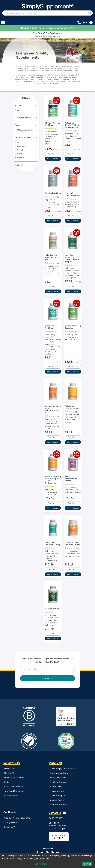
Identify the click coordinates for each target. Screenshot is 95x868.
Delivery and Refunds (14, 755)
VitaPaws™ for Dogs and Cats (18, 796)
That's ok (87, 864)
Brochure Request (58, 760)
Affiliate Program (58, 773)
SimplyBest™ (10, 800)
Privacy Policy (11, 773)
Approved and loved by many (47, 35)
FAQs (7, 760)
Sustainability (56, 764)
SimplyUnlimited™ (58, 755)
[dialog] (47, 860)
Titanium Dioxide (57, 769)
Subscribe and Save (59, 751)
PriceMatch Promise (59, 782)
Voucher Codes (57, 778)
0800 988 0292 (56, 796)
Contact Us (9, 751)
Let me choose (42, 864)
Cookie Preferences (14, 764)
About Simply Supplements (62, 746)
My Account (10, 746)
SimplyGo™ (10, 805)
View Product (53, 152)
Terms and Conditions (14, 769)
